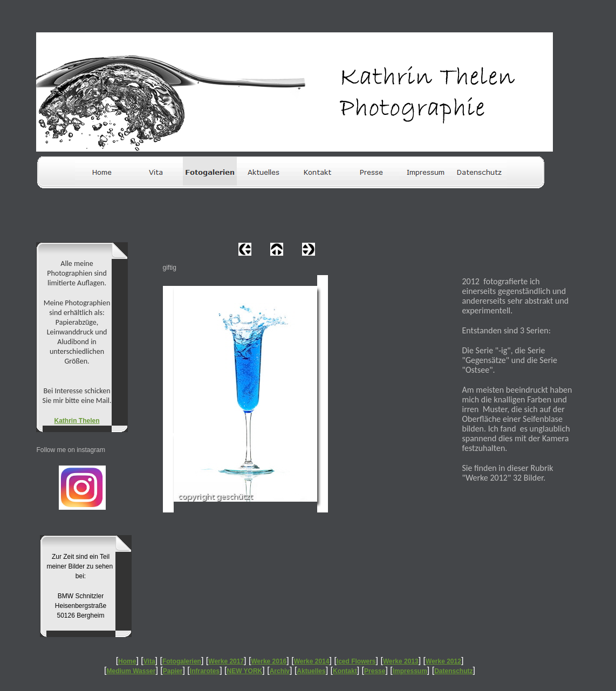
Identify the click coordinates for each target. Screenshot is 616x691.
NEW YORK (245, 671)
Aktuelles (311, 671)
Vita (149, 661)
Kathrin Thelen (77, 421)
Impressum (410, 671)
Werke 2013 (401, 661)
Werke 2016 (269, 661)
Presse (375, 671)
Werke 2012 (443, 661)
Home (127, 661)
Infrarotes (205, 671)
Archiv (280, 671)
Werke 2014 (312, 661)
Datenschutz (453, 671)
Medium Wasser (131, 671)
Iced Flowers (356, 661)
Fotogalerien (182, 661)
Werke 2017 (226, 661)
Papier (173, 671)
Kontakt (345, 671)
